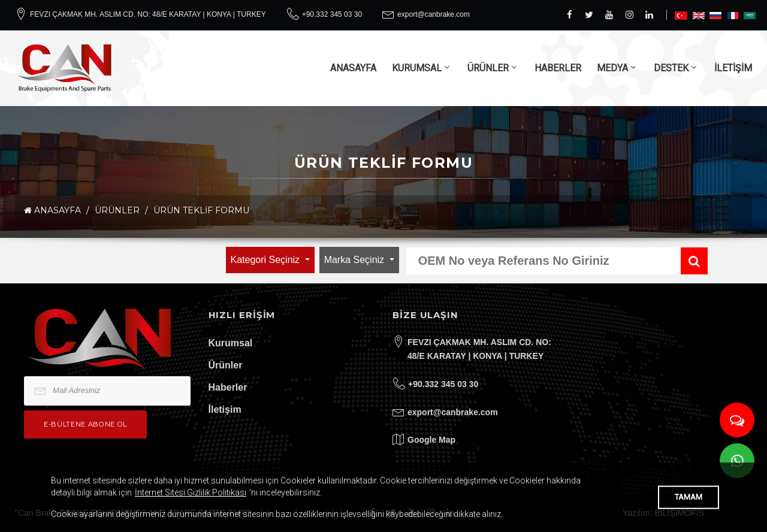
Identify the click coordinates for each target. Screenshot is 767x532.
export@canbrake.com (434, 14)
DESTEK (671, 68)
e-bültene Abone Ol (85, 424)
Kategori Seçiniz (267, 260)
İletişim (225, 409)
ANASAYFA (353, 68)
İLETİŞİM (733, 68)
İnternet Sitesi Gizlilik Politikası (191, 492)
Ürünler (226, 365)
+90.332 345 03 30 (332, 14)
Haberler (228, 387)
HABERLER (558, 68)
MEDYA (612, 68)
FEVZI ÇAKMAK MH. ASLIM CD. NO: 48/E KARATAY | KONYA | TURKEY (148, 14)
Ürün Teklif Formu (201, 210)
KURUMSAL (417, 68)
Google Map (431, 440)
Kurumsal (231, 343)
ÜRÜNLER (488, 68)
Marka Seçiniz (356, 260)
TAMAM (689, 497)
